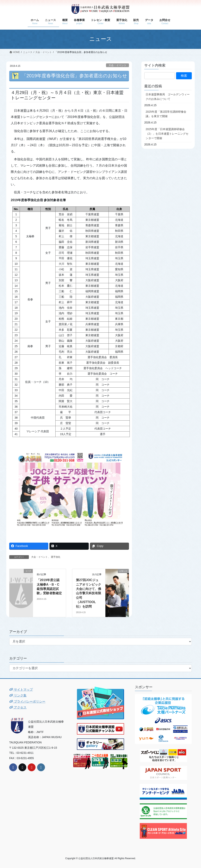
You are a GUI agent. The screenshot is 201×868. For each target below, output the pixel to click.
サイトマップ (21, 690)
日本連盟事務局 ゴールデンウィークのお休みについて (168, 97)
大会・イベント (117, 65)
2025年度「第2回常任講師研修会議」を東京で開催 (166, 114)
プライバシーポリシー (27, 701)
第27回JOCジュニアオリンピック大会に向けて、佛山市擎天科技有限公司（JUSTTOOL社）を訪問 (89, 593)
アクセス (18, 707)
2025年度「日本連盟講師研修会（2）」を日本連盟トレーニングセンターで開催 (167, 134)
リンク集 (18, 695)
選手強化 (56, 557)
